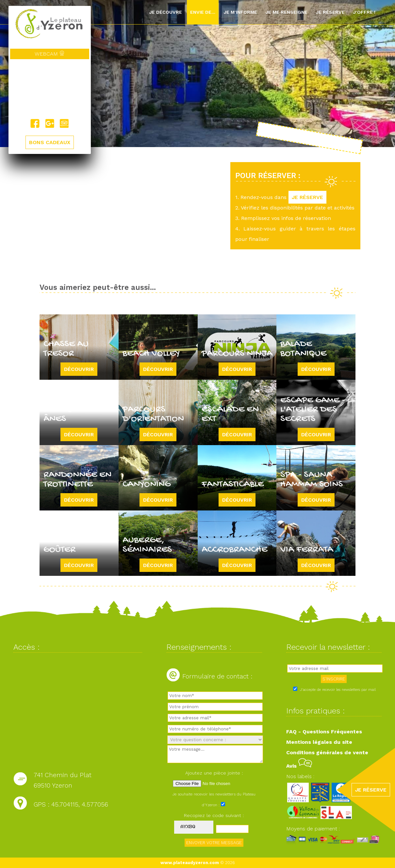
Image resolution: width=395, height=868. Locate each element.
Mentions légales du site (319, 742)
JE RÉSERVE (307, 197)
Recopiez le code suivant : (214, 815)
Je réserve (330, 12)
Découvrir (79, 369)
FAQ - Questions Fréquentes (324, 732)
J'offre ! (364, 12)
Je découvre (165, 12)
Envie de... (203, 12)
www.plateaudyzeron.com (190, 863)
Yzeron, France (50, 89)
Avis (299, 766)
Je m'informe (240, 12)
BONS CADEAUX (50, 142)
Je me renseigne (286, 12)
